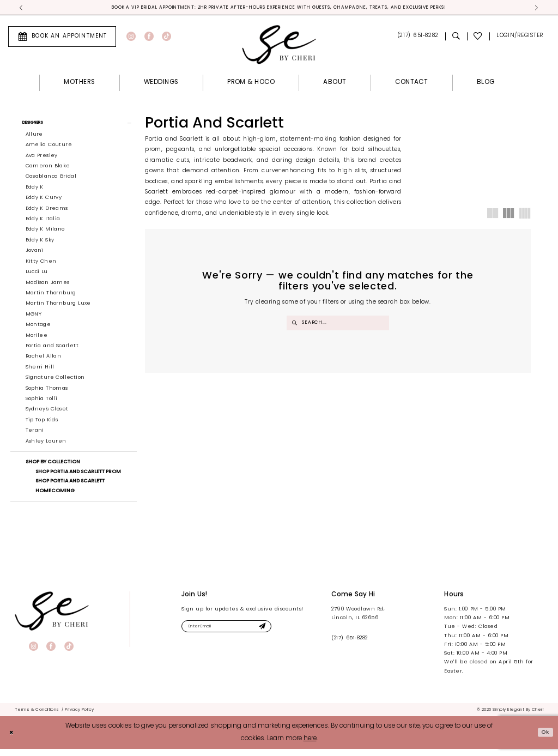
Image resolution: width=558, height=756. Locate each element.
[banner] (52, 618)
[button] (520, 38)
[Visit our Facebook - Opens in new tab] (149, 38)
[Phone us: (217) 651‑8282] (418, 38)
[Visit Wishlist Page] (478, 38)
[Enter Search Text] (338, 324)
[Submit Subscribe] (281, 635)
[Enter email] (237, 635)
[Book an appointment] (62, 38)
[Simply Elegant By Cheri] (279, 46)
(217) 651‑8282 (349, 645)
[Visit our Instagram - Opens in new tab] (131, 38)
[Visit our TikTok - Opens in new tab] (166, 38)
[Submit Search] (295, 324)
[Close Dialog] (13, 739)
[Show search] (456, 38)
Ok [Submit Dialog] (544, 739)
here (310, 746)
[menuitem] (62, 38)
